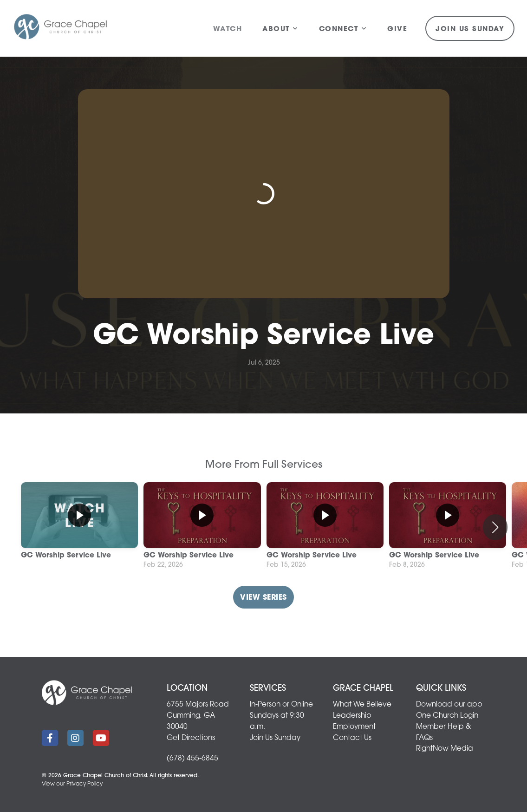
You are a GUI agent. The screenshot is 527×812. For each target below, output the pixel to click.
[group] (79, 527)
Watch (228, 29)
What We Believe (362, 705)
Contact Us (352, 738)
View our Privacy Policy (72, 784)
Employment (354, 727)
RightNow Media (445, 749)
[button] (495, 527)
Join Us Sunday (470, 29)
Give (397, 29)
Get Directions (191, 738)
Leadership (352, 716)
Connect (343, 29)
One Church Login (447, 716)
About (280, 29)
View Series (263, 598)
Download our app (449, 705)
